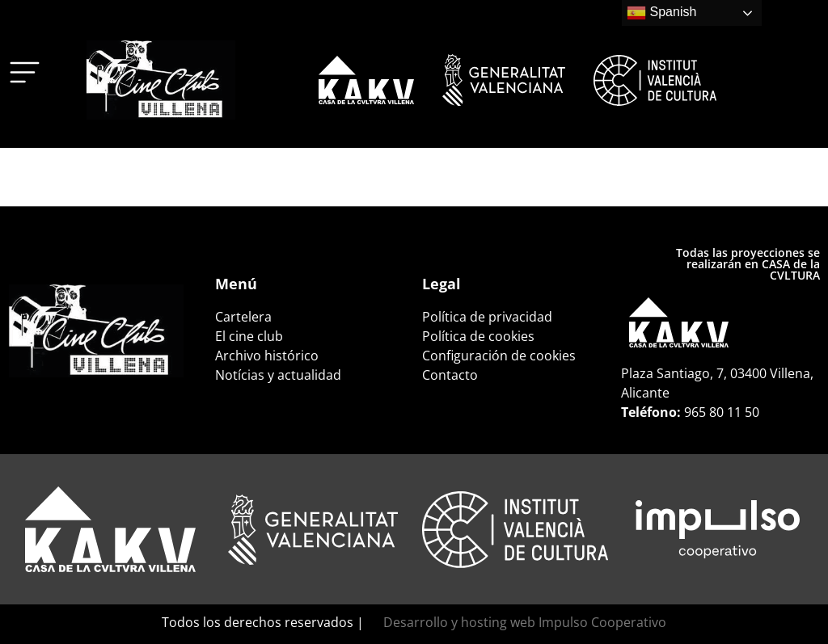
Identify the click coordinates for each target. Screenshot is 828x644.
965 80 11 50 (722, 412)
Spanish (661, 13)
